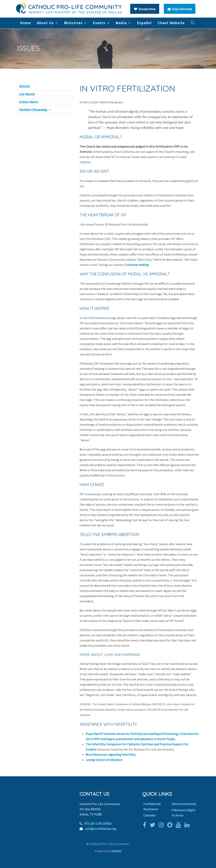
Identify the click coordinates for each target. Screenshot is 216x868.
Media (121, 23)
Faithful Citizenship (33, 110)
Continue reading (137, 265)
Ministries (73, 23)
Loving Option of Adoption (104, 760)
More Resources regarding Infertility (110, 755)
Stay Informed (180, 9)
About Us (45, 23)
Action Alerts (29, 102)
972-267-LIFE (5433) (98, 823)
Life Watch (27, 94)
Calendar (149, 815)
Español (144, 23)
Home (25, 23)
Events (99, 23)
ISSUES (24, 87)
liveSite (116, 851)
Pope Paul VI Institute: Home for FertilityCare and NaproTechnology (132, 734)
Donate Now (145, 9)
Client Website (171, 23)
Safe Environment (184, 804)
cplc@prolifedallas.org (100, 829)
